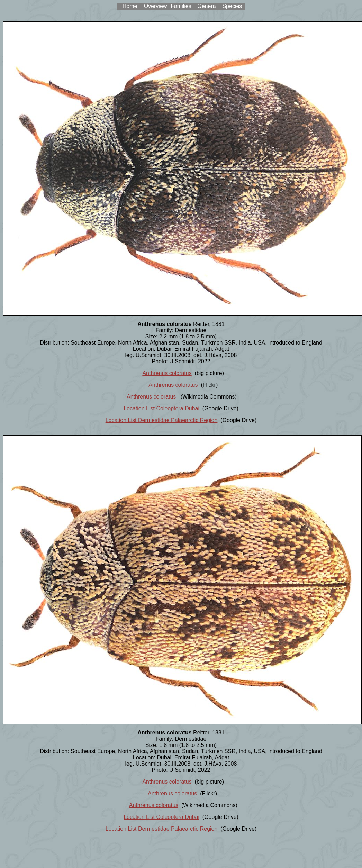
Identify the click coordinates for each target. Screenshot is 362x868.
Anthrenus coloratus (167, 373)
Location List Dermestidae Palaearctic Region (162, 420)
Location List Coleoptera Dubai (161, 408)
